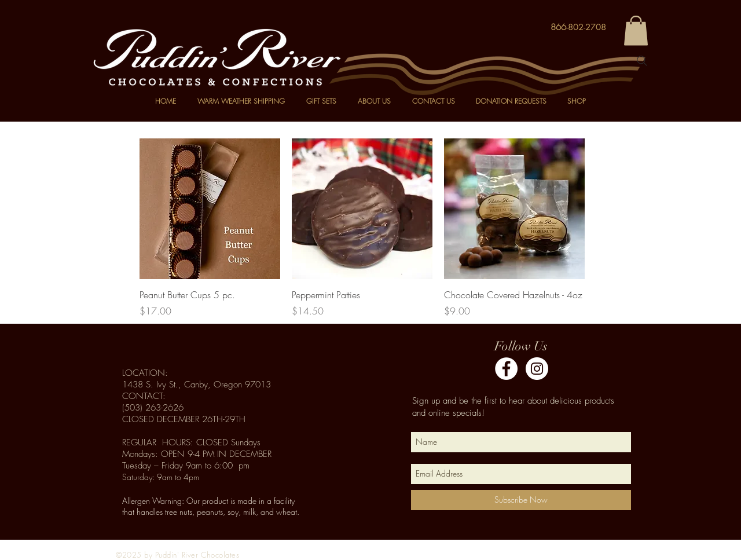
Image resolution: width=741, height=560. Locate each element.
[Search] (642, 61)
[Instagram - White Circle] (537, 369)
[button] (636, 30)
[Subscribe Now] (521, 500)
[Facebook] (506, 369)
